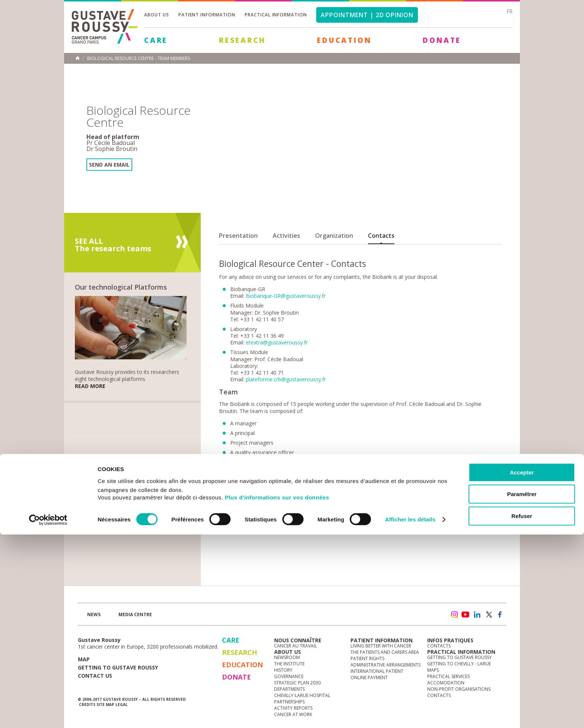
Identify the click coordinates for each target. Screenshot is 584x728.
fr (510, 11)
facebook (500, 615)
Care (156, 40)
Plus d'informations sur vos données (277, 691)
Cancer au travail (296, 646)
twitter (489, 615)
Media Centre (135, 614)
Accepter (522, 666)
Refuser (522, 710)
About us (157, 15)
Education (344, 40)
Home (77, 58)
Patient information (207, 15)
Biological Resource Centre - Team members (139, 59)
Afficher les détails (410, 713)
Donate (442, 40)
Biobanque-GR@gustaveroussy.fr (286, 296)
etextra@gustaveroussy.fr (277, 342)
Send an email (109, 165)
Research (242, 40)
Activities (286, 236)
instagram (454, 615)
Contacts (381, 236)
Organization (334, 236)
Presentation (238, 236)
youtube (466, 615)
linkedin (477, 615)
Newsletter (428, 618)
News (94, 614)
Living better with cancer (381, 646)
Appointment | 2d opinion (367, 15)
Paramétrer (522, 688)
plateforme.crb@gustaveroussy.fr (286, 379)
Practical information (276, 15)
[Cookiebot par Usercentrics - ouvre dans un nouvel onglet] (48, 713)
